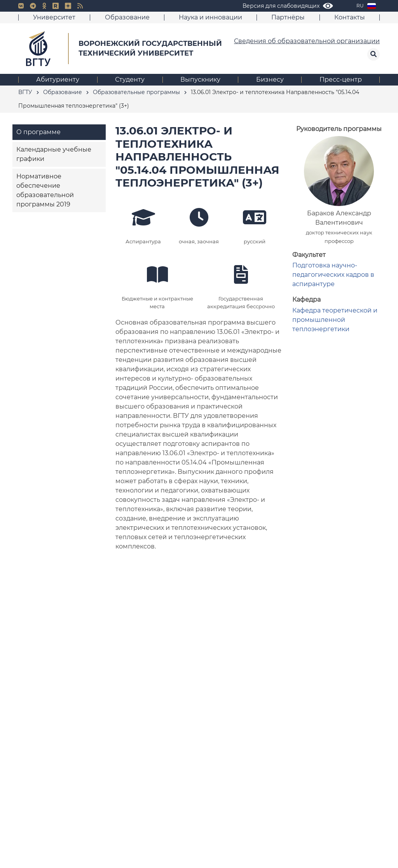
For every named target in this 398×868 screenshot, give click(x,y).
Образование (127, 17)
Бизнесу (270, 79)
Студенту (130, 79)
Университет (54, 17)
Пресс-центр (341, 79)
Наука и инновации (210, 17)
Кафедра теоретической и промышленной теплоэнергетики (335, 320)
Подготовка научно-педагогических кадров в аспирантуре (333, 275)
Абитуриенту (58, 79)
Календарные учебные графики (54, 154)
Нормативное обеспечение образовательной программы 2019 (45, 190)
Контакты (350, 17)
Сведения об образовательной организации (307, 41)
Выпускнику (200, 79)
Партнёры (288, 17)
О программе (38, 132)
